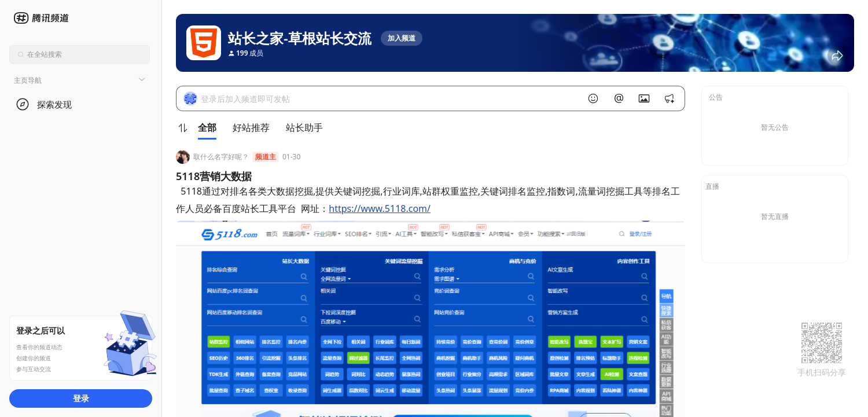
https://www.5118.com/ (380, 209)
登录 (81, 398)
